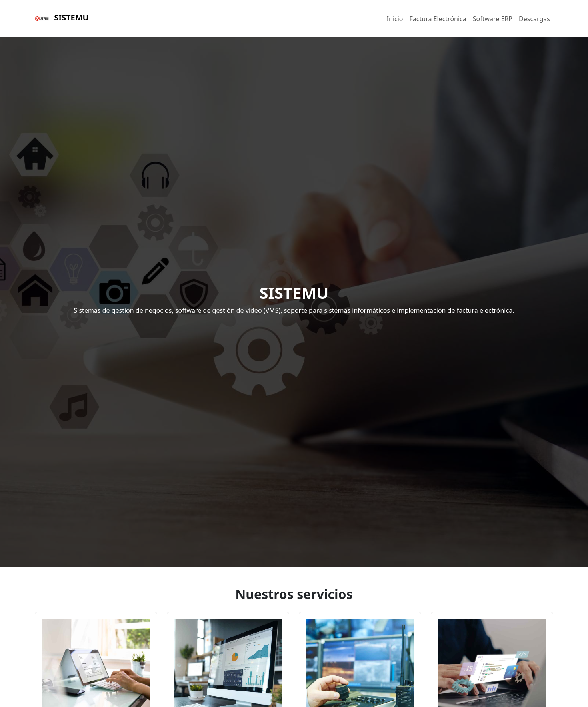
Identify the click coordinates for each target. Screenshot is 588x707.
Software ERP (493, 19)
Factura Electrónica (438, 19)
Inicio (395, 19)
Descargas (534, 19)
